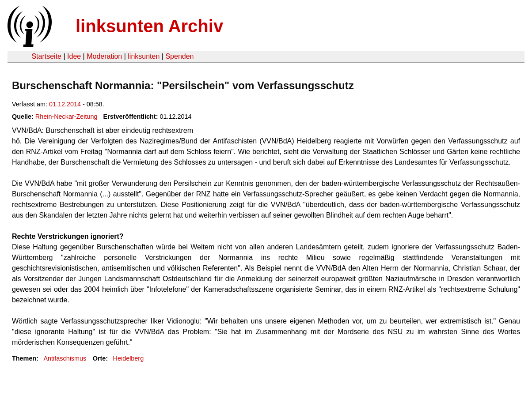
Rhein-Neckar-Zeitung (66, 117)
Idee (74, 56)
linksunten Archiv (149, 26)
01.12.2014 (65, 104)
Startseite (46, 56)
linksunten (144, 56)
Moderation (104, 56)
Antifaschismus (65, 358)
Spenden (179, 56)
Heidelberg (129, 358)
